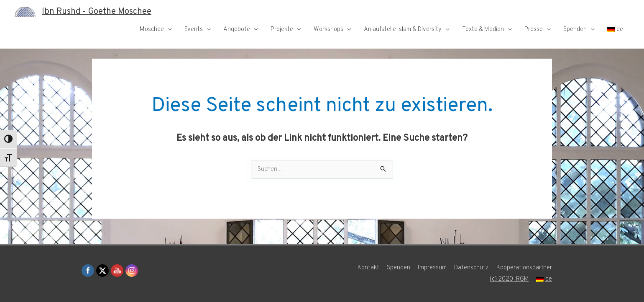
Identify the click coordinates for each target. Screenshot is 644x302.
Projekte (282, 30)
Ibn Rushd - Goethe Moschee (97, 12)
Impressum (432, 268)
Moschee (152, 30)
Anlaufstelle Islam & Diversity (403, 30)
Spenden (575, 30)
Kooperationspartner (524, 268)
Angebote (237, 30)
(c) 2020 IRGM (509, 279)
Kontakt (368, 268)
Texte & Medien (483, 30)
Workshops (328, 30)
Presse (534, 30)
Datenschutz (471, 268)
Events (194, 30)
